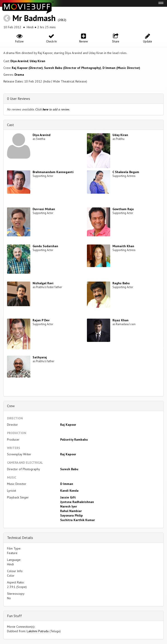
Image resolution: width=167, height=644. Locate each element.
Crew (11, 406)
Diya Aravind (19, 61)
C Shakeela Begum (126, 172)
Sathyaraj (40, 357)
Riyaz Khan (120, 320)
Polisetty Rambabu (74, 440)
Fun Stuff (14, 616)
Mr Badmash (34, 18)
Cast (11, 125)
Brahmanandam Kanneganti (53, 172)
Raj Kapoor (68, 425)
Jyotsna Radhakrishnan (77, 502)
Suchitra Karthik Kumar (78, 520)
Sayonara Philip (72, 515)
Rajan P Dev (41, 320)
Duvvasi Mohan (44, 209)
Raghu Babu (121, 283)
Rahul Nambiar (71, 511)
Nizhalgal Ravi (43, 283)
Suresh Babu (69, 469)
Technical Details (20, 538)
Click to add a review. (53, 109)
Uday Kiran (37, 61)
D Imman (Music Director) (121, 68)
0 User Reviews (19, 99)
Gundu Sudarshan (45, 246)
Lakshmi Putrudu (38, 631)
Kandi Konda (69, 491)
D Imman (67, 484)
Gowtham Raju (123, 209)
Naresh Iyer (69, 506)
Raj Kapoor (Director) (27, 68)
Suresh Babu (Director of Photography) (73, 68)
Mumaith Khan (123, 246)
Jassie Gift (68, 497)
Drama (19, 75)
